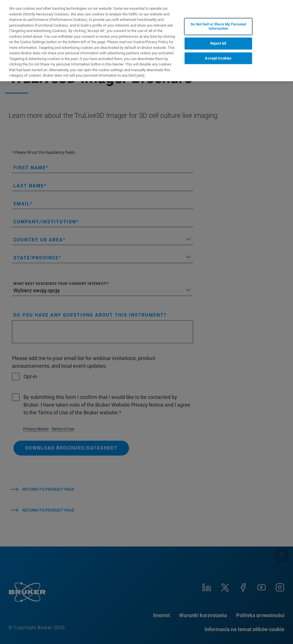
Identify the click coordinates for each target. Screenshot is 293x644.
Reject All (218, 43)
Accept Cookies (218, 58)
